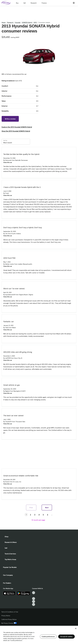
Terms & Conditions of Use (10, 612)
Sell (25, 3)
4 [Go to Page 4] (39, 515)
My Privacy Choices (9, 623)
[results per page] (39, 520)
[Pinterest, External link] (34, 604)
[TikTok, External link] (34, 593)
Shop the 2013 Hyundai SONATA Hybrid (16, 131)
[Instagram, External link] (34, 601)
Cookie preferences (48, 637)
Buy (17, 3)
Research (34, 3)
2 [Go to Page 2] (30, 515)
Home (4, 22)
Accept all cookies (66, 637)
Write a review (10, 119)
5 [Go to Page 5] (43, 515)
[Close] (76, 628)
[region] (39, 635)
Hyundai (18, 22)
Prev (31, 508)
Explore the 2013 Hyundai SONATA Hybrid (17, 127)
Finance (44, 3)
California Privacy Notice (9, 619)
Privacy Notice (6, 616)
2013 (35, 22)
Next (47, 508)
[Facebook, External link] (34, 596)
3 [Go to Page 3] (35, 515)
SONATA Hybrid (27, 22)
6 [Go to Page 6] (48, 515)
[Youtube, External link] (34, 599)
